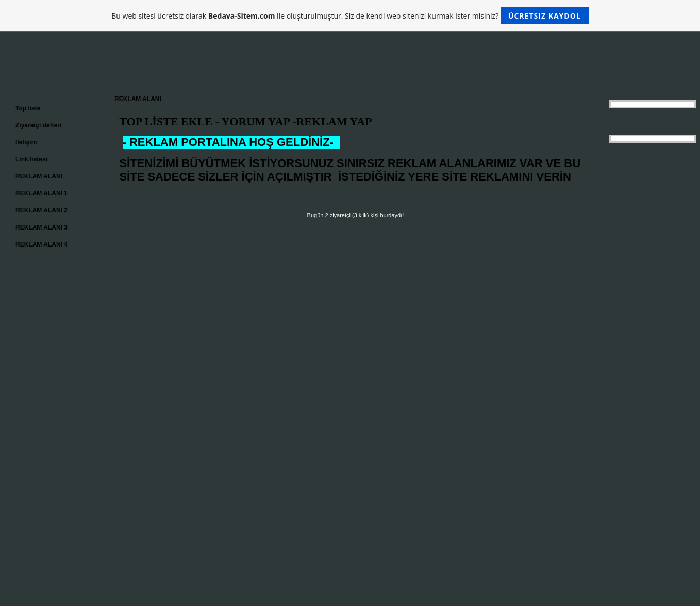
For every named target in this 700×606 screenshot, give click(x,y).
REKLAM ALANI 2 (41, 210)
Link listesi (31, 159)
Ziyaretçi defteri (38, 125)
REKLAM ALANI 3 (41, 227)
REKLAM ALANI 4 (41, 244)
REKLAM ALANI (39, 176)
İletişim (26, 142)
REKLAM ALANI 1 (41, 193)
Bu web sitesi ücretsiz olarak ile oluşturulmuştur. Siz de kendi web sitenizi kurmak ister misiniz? (350, 16)
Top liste (28, 108)
